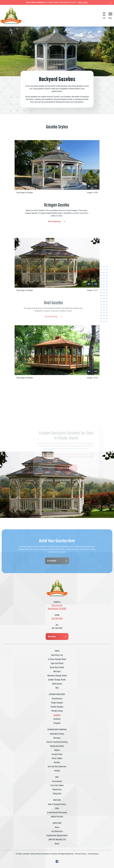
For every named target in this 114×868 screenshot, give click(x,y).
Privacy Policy (81, 854)
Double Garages (57, 707)
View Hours (52, 636)
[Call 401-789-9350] (104, 16)
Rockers (57, 762)
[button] (89, 186)
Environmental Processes (57, 812)
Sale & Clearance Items (57, 804)
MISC (57, 777)
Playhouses (57, 789)
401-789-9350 (57, 618)
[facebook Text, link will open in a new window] (57, 862)
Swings (57, 771)
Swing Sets (57, 794)
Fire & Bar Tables (57, 785)
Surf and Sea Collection (57, 766)
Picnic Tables (57, 758)
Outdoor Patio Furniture (57, 730)
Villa (57, 688)
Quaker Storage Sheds (57, 680)
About (57, 844)
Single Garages (57, 703)
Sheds (57, 651)
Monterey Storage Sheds (57, 676)
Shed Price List (57, 655)
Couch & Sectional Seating (57, 742)
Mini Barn (57, 671)
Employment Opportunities (57, 835)
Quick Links (57, 823)
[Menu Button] (110, 16)
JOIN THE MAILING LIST (57, 839)
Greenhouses (57, 699)
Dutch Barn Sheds (57, 667)
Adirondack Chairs (57, 734)
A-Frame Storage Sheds (57, 659)
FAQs (57, 808)
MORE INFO (57, 800)
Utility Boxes (57, 684)
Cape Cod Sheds (57, 663)
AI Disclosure (93, 854)
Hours (57, 827)
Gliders (57, 750)
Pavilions (57, 719)
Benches (57, 738)
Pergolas (57, 723)
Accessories (57, 781)
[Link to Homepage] (11, 23)
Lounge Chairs (57, 754)
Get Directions (57, 831)
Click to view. (83, 2)
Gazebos (57, 715)
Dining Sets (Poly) (57, 746)
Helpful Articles (57, 817)
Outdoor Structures (57, 694)
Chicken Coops (57, 711)
